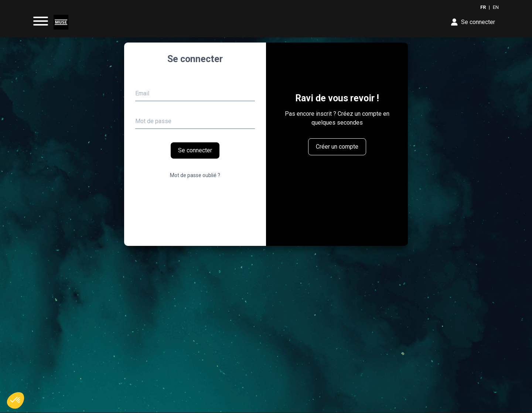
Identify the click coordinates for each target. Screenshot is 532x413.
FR (483, 7)
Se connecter (195, 150)
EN (496, 7)
